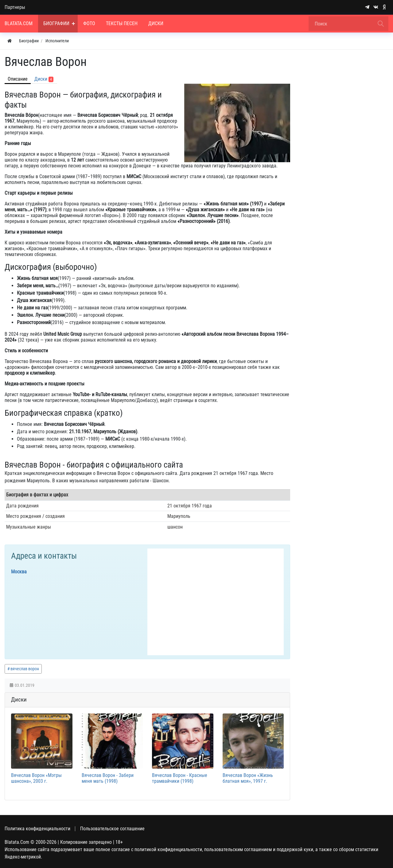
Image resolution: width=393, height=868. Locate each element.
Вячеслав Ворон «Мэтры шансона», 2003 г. (36, 778)
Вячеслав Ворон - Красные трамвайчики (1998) (180, 778)
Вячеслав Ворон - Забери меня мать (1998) (108, 778)
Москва (19, 572)
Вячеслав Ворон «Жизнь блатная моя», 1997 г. (248, 778)
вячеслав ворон (25, 669)
